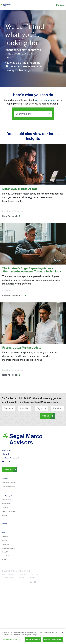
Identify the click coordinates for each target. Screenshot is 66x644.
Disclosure (31, 578)
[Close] (62, 633)
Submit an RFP (7, 450)
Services (5, 479)
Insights (4, 523)
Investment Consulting (9, 483)
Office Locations (7, 462)
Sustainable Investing (8, 548)
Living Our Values (7, 556)
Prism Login (6, 454)
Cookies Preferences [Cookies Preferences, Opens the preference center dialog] (11, 639)
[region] (33, 637)
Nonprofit (5, 515)
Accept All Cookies (33, 639)
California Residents (8, 578)
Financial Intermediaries (9, 512)
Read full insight (12, 216)
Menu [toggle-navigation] (60, 5)
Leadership (5, 544)
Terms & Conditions (8, 575)
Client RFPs (5, 552)
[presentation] (12, 416)
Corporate (5, 508)
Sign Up (49, 416)
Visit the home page (45, 100)
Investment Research (8, 487)
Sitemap (21, 578)
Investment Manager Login (11, 458)
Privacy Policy (22, 575)
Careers (4, 540)
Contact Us (10, 470)
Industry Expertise (8, 496)
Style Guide (35, 575)
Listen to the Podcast (14, 296)
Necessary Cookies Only (53, 639)
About (4, 532)
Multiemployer (6, 500)
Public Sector (6, 504)
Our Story (5, 560)
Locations (5, 536)
